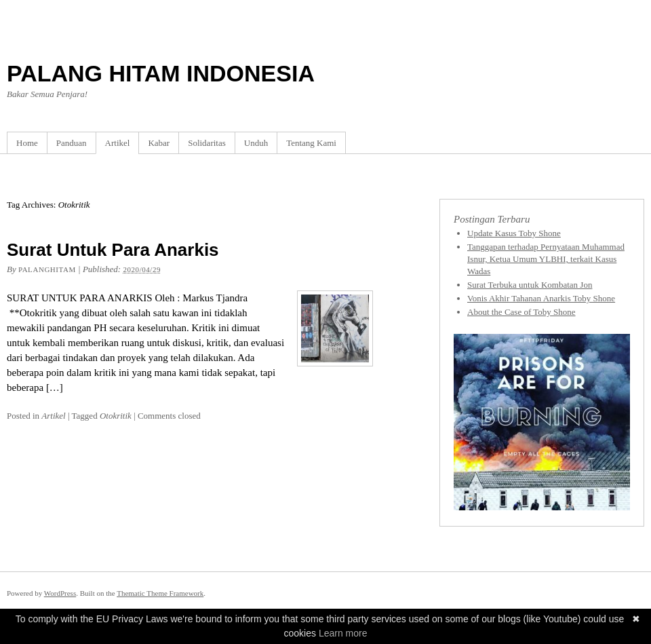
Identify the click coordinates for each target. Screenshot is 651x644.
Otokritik (116, 416)
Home (27, 143)
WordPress (60, 593)
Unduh (256, 143)
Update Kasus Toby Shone (514, 233)
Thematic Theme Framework (160, 593)
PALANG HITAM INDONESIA (161, 73)
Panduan (72, 143)
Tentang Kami (311, 143)
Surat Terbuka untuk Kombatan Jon (530, 285)
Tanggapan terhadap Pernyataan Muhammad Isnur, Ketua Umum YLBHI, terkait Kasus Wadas (546, 259)
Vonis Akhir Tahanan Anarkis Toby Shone (541, 298)
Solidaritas (207, 143)
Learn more (343, 633)
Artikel (118, 143)
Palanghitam (47, 269)
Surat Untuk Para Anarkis (113, 250)
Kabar (159, 143)
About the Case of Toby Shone (521, 312)
